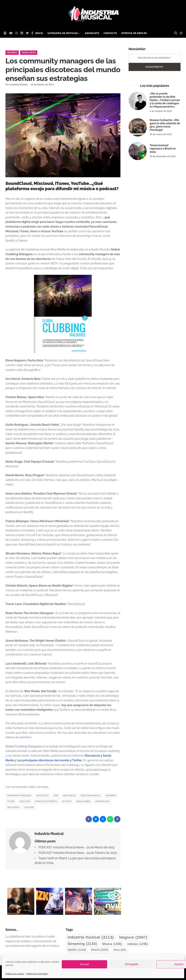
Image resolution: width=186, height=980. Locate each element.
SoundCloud (102, 801)
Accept (84, 964)
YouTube (29, 807)
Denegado (132, 964)
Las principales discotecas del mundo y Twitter (49, 760)
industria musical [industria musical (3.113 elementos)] (91, 937)
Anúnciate (92, 33)
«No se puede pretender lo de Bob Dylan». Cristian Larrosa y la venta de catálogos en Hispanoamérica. (165, 100)
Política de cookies (15, 974)
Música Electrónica (46, 801)
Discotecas (43, 796)
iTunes (11, 801)
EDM (56, 796)
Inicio (39, 33)
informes (111, 796)
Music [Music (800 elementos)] (120, 950)
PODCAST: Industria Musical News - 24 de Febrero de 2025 (78, 853)
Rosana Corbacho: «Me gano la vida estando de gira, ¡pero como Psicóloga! (165, 125)
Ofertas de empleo (134, 33)
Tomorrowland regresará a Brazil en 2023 (163, 149)
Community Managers (19, 796)
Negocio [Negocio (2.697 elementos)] (133, 937)
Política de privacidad (37, 974)
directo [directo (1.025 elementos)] (100, 950)
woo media (13, 807)
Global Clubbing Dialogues (23, 746)
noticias (67, 801)
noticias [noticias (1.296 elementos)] (138, 944)
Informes (12, 53)
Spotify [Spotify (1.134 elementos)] (77, 950)
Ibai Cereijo (69, 796)
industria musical (91, 796)
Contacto (110, 33)
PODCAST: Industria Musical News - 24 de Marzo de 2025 (76, 847)
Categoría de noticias (63, 33)
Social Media (29, 53)
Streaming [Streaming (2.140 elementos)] (82, 944)
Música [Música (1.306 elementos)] (112, 944)
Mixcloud (25, 801)
